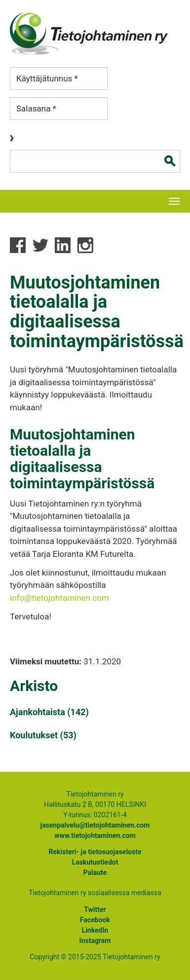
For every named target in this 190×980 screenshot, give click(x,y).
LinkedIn (95, 930)
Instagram (95, 941)
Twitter (95, 909)
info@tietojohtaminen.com (59, 598)
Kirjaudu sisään (13, 139)
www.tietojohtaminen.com (95, 835)
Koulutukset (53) (43, 735)
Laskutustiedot (95, 862)
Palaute (95, 872)
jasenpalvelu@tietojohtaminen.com (95, 825)
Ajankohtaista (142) (49, 712)
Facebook (95, 920)
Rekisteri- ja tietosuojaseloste (95, 852)
